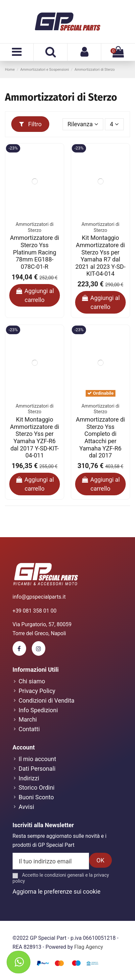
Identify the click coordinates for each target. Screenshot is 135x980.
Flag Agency (89, 947)
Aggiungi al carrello (35, 295)
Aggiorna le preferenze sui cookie (57, 891)
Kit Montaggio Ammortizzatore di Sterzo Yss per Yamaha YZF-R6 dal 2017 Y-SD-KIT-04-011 (34, 437)
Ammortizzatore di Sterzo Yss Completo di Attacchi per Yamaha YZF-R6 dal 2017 (100, 437)
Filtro (30, 124)
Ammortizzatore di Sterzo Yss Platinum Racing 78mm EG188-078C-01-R (34, 252)
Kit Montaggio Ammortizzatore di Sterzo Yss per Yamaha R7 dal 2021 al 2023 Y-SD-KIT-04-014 (100, 256)
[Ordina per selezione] (83, 124)
